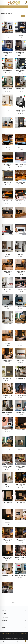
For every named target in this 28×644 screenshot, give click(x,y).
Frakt (4, 633)
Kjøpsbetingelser (10, 633)
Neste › (14, 602)
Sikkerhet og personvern (20, 633)
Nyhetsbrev (14, 635)
